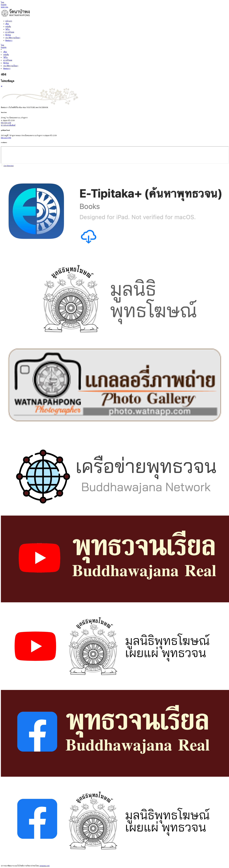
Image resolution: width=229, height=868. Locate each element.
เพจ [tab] (42, 107)
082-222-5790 (6, 138)
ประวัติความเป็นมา (11, 66)
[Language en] (4, 5)
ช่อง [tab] (29, 107)
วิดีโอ (5, 57)
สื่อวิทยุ (6, 63)
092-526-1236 (6, 123)
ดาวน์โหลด (8, 60)
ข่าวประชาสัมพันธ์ (8, 125)
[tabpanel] (114, 139)
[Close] (2, 86)
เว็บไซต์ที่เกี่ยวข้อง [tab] (15, 107)
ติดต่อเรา (7, 69)
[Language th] (2, 2)
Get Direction (7, 166)
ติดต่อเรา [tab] (4, 107)
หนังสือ (6, 55)
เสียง (5, 52)
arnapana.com (44, 866)
